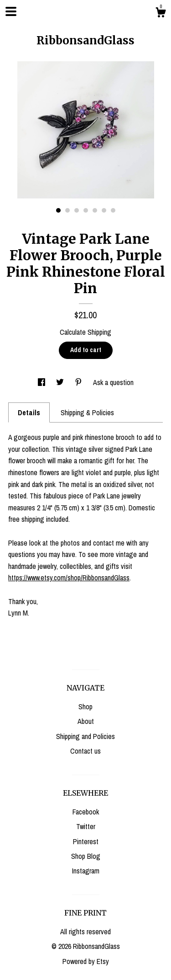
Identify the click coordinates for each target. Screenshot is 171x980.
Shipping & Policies (87, 412)
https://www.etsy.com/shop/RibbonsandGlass (69, 578)
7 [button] (113, 210)
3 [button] (77, 210)
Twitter (86, 826)
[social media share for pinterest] (79, 382)
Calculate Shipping (85, 332)
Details (29, 412)
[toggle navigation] (11, 11)
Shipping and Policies (85, 736)
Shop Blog (86, 856)
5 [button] (95, 210)
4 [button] (86, 210)
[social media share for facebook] (42, 382)
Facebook (86, 812)
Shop (85, 707)
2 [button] (67, 210)
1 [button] (58, 210)
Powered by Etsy (86, 961)
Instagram (86, 871)
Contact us (85, 751)
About (86, 721)
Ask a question (113, 382)
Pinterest (86, 841)
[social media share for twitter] (61, 382)
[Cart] (161, 14)
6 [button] (104, 210)
